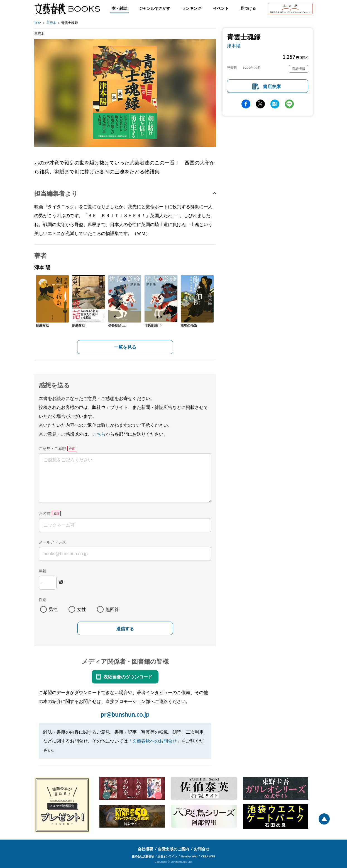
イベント (221, 8)
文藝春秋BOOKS (67, 9)
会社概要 (145, 849)
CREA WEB (208, 856)
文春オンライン (167, 856)
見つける (248, 8)
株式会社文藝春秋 (143, 856)
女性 (82, 609)
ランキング (192, 8)
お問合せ (202, 849)
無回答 (112, 609)
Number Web (189, 856)
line (289, 104)
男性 (53, 609)
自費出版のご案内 (173, 849)
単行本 (51, 23)
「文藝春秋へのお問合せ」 (155, 741)
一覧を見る (125, 347)
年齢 (43, 571)
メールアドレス (52, 542)
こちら (99, 434)
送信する (125, 629)
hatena (275, 104)
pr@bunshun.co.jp (125, 714)
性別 (43, 599)
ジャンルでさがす (155, 8)
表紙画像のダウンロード (128, 677)
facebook (246, 104)
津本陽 (234, 46)
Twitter (260, 104)
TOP (38, 23)
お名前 (45, 513)
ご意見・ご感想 (52, 448)
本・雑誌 (119, 8)
